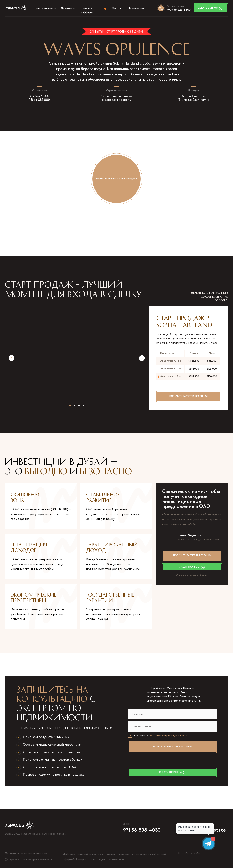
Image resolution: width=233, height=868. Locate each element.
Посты (116, 8)
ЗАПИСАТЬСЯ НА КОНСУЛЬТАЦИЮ (172, 747)
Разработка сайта (190, 854)
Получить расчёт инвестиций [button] (189, 397)
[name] (172, 714)
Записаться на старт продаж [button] (117, 179)
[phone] (172, 727)
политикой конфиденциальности (168, 736)
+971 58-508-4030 (140, 830)
